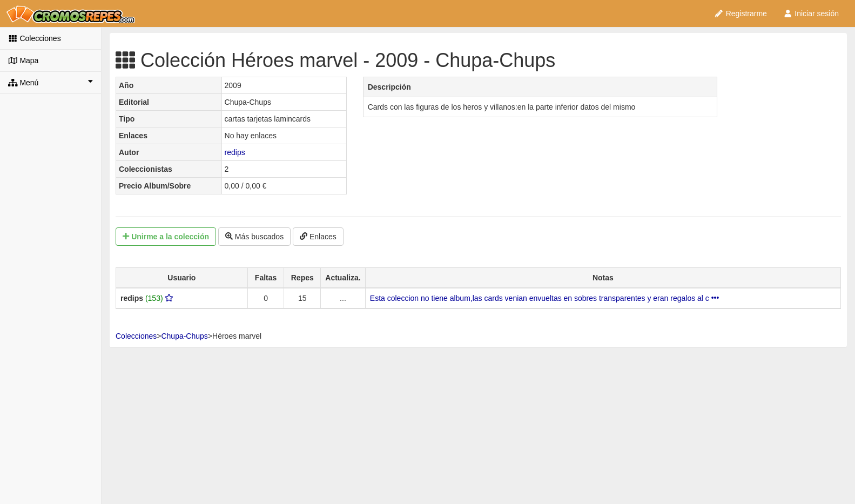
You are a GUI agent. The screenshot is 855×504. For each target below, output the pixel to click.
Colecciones (35, 38)
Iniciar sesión (811, 14)
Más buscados (254, 237)
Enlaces (318, 237)
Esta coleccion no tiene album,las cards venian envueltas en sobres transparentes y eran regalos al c (544, 298)
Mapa (23, 61)
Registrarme (740, 14)
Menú (51, 82)
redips (235, 152)
